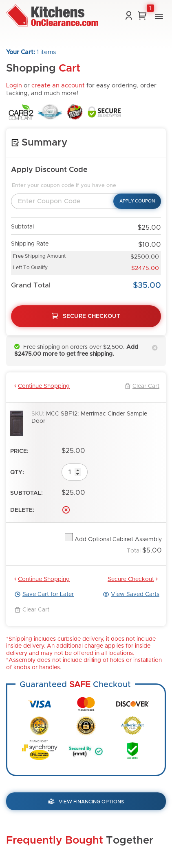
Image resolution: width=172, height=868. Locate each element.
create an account (58, 86)
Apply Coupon (137, 201)
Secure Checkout (133, 579)
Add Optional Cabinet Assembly (117, 540)
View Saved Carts (131, 594)
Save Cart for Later (44, 594)
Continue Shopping (42, 386)
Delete (66, 510)
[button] (159, 16)
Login (14, 86)
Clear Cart (142, 386)
